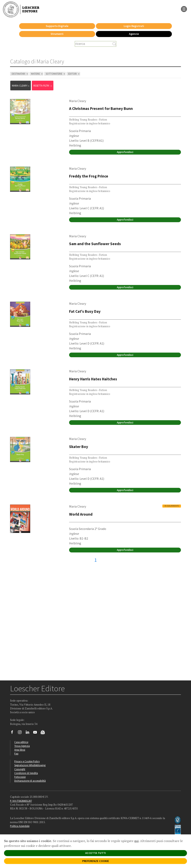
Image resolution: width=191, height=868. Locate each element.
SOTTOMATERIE (56, 74)
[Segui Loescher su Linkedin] (29, 733)
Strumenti (57, 34)
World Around (81, 514)
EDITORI (74, 74)
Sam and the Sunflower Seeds (95, 244)
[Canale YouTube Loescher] (37, 733)
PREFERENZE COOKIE (96, 861)
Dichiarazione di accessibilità (30, 781)
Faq (16, 753)
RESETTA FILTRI (43, 86)
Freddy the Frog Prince (89, 176)
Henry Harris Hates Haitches (93, 379)
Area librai (20, 750)
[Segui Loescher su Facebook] (14, 733)
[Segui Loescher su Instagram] (21, 733)
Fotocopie (20, 777)
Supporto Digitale (57, 26)
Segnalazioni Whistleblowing (30, 765)
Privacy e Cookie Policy (27, 761)
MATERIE (37, 74)
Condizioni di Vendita (26, 773)
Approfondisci (125, 152)
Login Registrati (134, 26)
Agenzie (134, 34)
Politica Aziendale (20, 826)
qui (136, 841)
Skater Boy (79, 447)
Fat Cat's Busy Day (85, 311)
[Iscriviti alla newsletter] (44, 733)
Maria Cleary (21, 86)
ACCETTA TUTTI (95, 853)
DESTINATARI (20, 74)
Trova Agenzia (22, 746)
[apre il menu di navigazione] (184, 9)
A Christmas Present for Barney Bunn (101, 108)
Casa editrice (21, 742)
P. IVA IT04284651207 (21, 801)
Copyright (20, 769)
